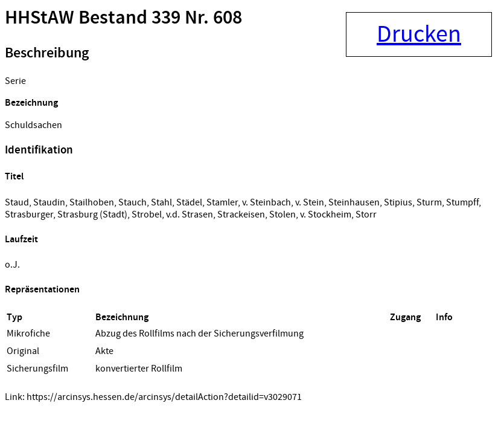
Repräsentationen (42, 290)
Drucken (419, 34)
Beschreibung (47, 53)
